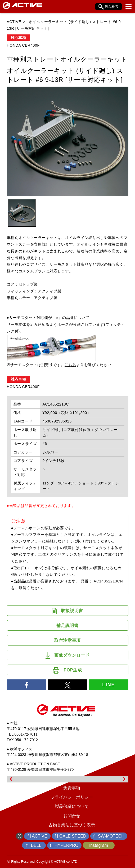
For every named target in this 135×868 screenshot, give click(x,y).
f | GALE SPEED (71, 836)
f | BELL (34, 845)
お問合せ (72, 816)
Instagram (99, 845)
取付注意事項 (67, 640)
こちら (70, 365)
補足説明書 (67, 626)
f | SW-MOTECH (109, 836)
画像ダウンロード (68, 656)
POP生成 (67, 670)
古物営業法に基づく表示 (72, 825)
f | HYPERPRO (64, 845)
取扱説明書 (67, 611)
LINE (109, 685)
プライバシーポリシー (72, 797)
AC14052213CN (108, 581)
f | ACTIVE (37, 836)
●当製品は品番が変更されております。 (41, 506)
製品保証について (72, 806)
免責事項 (72, 788)
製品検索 (109, 7)
